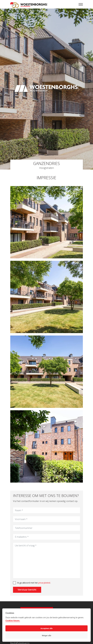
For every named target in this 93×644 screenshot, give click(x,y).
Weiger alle (46, 636)
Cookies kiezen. (13, 621)
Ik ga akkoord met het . (32, 583)
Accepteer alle (46, 628)
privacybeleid (42, 583)
